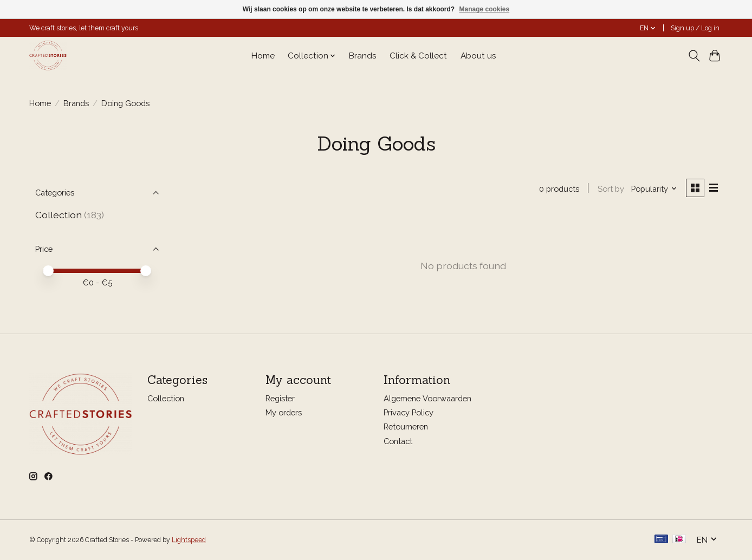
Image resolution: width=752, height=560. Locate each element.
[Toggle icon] (694, 56)
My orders (284, 413)
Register (280, 399)
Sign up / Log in (695, 28)
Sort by (610, 189)
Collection (59, 215)
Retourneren (406, 427)
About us (478, 56)
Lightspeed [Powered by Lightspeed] (189, 540)
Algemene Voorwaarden (427, 399)
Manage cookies (484, 9)
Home (263, 56)
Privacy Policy (409, 413)
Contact (398, 441)
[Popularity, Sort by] (654, 189)
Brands (363, 56)
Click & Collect (418, 56)
